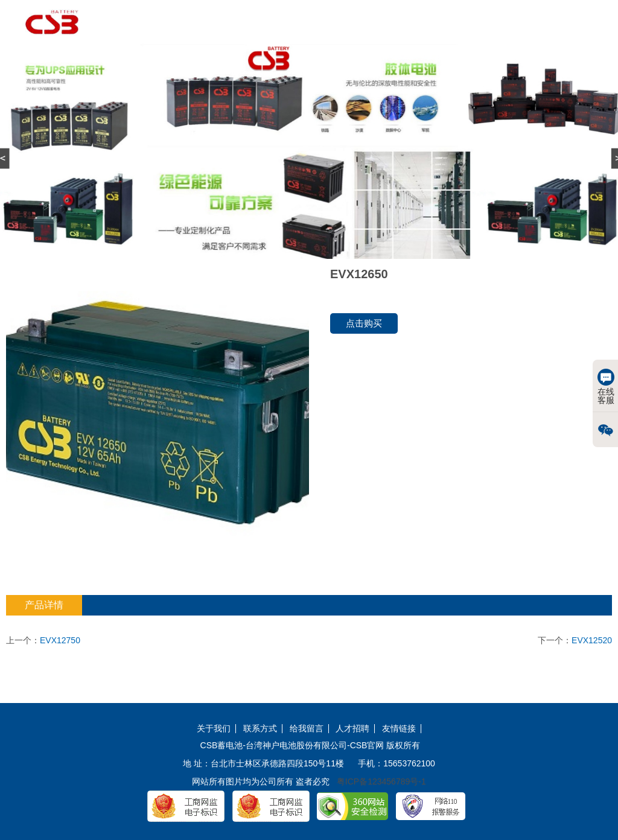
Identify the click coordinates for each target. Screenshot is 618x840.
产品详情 (44, 605)
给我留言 (307, 729)
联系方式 (260, 729)
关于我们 (214, 729)
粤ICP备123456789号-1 (381, 781)
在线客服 (606, 387)
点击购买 (364, 323)
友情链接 (399, 729)
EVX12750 (60, 640)
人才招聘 (352, 729)
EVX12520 (592, 640)
